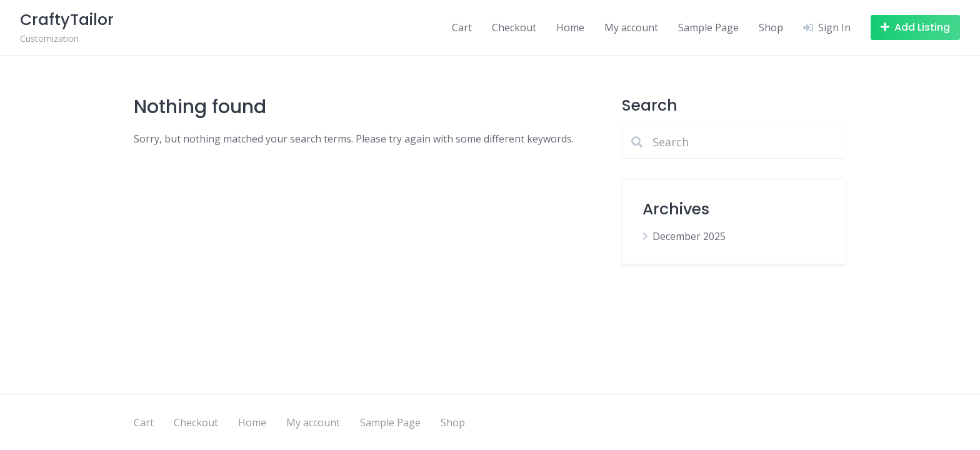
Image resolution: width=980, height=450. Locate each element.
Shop (771, 27)
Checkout (514, 27)
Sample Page (708, 27)
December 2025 (689, 236)
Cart (462, 27)
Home (570, 27)
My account (631, 27)
